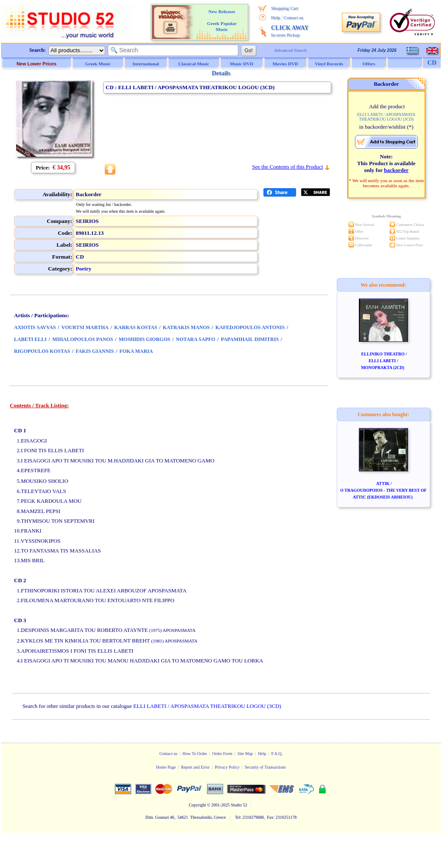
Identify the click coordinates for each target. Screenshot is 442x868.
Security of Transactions (265, 767)
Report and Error (195, 767)
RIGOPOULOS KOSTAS (42, 351)
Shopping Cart (285, 8)
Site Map (245, 754)
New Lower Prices (36, 64)
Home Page (166, 767)
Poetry (84, 269)
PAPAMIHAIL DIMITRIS (250, 339)
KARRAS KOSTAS (136, 327)
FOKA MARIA (136, 351)
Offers (369, 64)
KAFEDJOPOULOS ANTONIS (250, 327)
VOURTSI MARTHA (85, 327)
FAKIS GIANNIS (95, 351)
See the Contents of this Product (287, 167)
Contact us (293, 17)
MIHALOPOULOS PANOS (83, 339)
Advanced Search (290, 50)
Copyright (197, 805)
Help (276, 17)
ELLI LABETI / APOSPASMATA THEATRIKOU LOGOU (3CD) (207, 706)
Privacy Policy (227, 767)
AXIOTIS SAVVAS (35, 327)
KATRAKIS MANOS (186, 327)
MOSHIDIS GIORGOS (145, 339)
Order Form (222, 754)
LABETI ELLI (30, 339)
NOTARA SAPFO (196, 339)
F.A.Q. (277, 754)
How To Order (195, 754)
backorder (396, 170)
